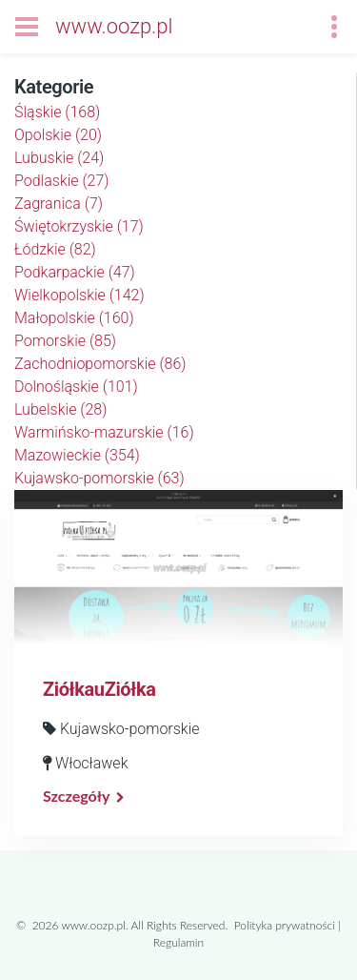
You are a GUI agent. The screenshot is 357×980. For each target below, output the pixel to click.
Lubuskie (59, 158)
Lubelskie (60, 409)
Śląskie (57, 112)
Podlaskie (62, 181)
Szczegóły (76, 796)
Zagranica (59, 204)
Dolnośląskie (76, 387)
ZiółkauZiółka (99, 689)
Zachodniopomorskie (100, 364)
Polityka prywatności (285, 925)
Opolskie (58, 135)
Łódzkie (55, 249)
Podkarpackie (75, 272)
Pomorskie (65, 341)
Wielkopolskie (79, 295)
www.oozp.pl (114, 26)
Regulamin (178, 942)
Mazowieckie (77, 455)
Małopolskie (74, 318)
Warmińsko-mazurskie (104, 432)
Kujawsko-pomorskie (99, 478)
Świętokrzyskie (79, 226)
